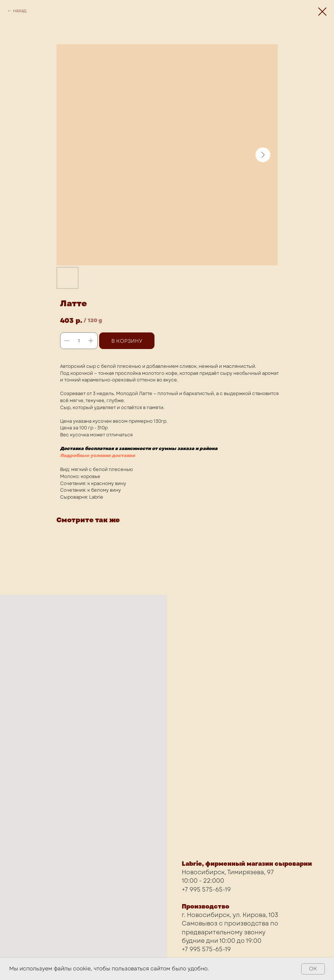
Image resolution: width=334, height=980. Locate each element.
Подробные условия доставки (98, 456)
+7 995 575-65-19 (206, 890)
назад (20, 11)
